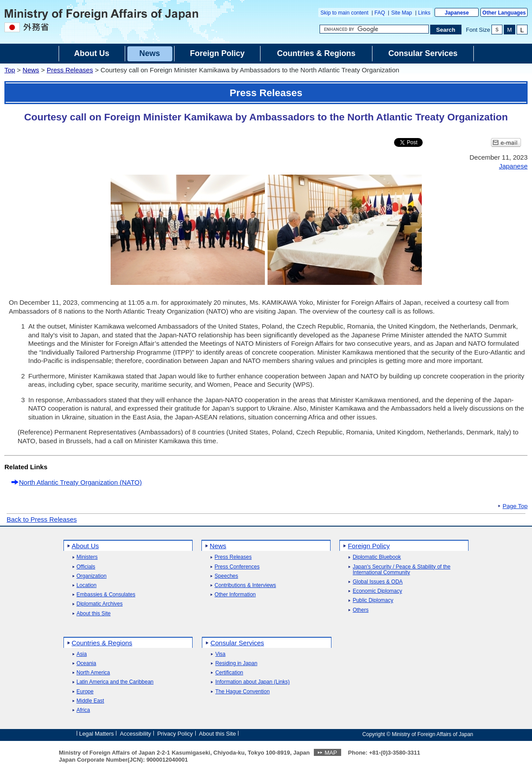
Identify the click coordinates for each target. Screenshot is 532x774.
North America (93, 673)
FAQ (380, 13)
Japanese (457, 13)
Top (10, 70)
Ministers (87, 557)
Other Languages (504, 13)
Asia (82, 654)
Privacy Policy (175, 734)
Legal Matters (97, 734)
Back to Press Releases (42, 519)
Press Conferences (237, 567)
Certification (229, 673)
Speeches (226, 576)
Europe (85, 692)
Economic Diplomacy (377, 591)
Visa (220, 654)
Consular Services (237, 643)
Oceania (87, 664)
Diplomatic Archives (100, 604)
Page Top (515, 506)
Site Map (401, 13)
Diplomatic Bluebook (377, 557)
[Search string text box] (374, 29)
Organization (92, 576)
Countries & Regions (102, 643)
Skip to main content (344, 13)
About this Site (94, 614)
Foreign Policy (369, 546)
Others (361, 610)
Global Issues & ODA (378, 582)
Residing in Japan (236, 664)
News (31, 70)
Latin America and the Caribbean (115, 682)
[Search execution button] (446, 30)
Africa (84, 710)
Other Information (235, 595)
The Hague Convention (242, 692)
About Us (86, 546)
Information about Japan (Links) (252, 682)
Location (87, 585)
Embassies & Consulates (106, 595)
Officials (86, 567)
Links (424, 13)
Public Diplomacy (373, 600)
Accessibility (136, 734)
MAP (331, 753)
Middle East (91, 701)
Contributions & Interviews (245, 585)
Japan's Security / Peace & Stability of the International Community (402, 570)
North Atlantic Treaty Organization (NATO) (80, 482)
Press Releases (70, 70)
